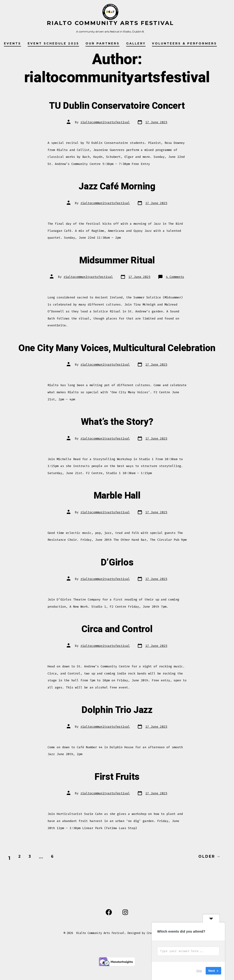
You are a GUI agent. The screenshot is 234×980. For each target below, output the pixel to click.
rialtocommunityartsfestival (105, 122)
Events (12, 43)
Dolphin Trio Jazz (117, 723)
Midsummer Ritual (117, 260)
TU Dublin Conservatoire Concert (117, 105)
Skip (199, 971)
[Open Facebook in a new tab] (109, 926)
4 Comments (175, 277)
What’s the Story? (117, 435)
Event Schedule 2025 (53, 43)
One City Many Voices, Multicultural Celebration (117, 354)
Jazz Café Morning (117, 186)
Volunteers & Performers (184, 43)
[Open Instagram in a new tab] (125, 926)
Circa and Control (117, 642)
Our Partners (102, 43)
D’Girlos (117, 576)
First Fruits (117, 790)
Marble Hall (117, 509)
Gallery (136, 43)
